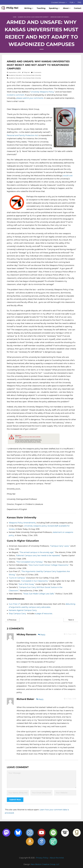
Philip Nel (27, 72)
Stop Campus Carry (17, 614)
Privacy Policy (42, 858)
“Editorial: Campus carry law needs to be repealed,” (38, 556)
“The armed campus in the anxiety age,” (37, 552)
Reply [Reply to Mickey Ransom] (43, 635)
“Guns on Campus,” (17, 578)
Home (15, 17)
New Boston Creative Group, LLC (45, 864)
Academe (21, 17)
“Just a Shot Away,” (26, 584)
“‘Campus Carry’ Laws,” (60, 546)
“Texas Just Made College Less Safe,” (39, 594)
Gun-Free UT (14, 604)
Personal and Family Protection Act (22, 135)
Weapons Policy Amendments (22, 523)
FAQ (79, 2)
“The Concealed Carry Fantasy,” (30, 562)
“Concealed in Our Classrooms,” (35, 581)
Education (27, 17)
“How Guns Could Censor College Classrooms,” (49, 565)
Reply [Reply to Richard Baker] (41, 699)
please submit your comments (30, 98)
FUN (71, 3)
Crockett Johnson (58, 3)
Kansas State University (42, 17)
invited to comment (16, 95)
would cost (68, 176)
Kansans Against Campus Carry (23, 610)
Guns (33, 17)
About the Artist (57, 858)
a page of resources (44, 614)
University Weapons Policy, (42, 92)
